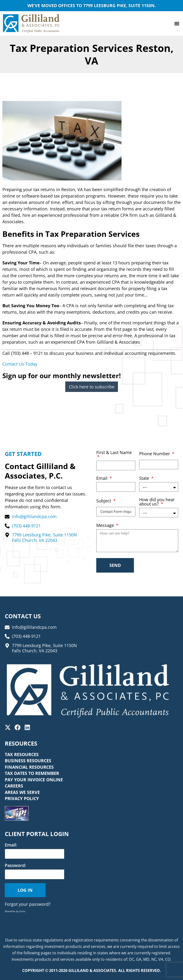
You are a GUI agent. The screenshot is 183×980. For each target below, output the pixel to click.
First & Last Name (114, 453)
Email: (11, 845)
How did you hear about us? (157, 502)
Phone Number (155, 454)
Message (106, 526)
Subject (104, 501)
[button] (177, 23)
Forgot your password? (28, 904)
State (145, 478)
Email (102, 478)
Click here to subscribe (92, 387)
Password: (15, 865)
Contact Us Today (20, 364)
